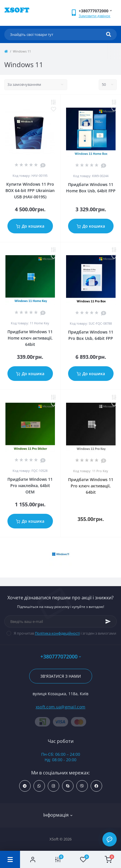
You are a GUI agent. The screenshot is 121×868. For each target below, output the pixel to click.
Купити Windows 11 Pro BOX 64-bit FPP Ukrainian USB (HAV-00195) (30, 190)
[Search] (109, 34)
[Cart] (108, 859)
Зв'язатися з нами (61, 676)
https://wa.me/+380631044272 (39, 786)
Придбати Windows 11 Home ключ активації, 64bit (30, 338)
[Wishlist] (83, 859)
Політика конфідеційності (57, 633)
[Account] (33, 859)
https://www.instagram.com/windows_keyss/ (53, 786)
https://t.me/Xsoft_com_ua (25, 786)
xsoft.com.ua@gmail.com (61, 707)
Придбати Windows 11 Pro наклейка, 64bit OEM (30, 486)
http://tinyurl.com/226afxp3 (82, 786)
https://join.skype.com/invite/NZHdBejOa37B (68, 786)
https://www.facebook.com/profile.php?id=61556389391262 (96, 786)
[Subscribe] (108, 621)
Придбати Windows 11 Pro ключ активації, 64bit (91, 486)
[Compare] (58, 859)
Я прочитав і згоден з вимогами (65, 633)
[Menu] (10, 859)
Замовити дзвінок (95, 16)
